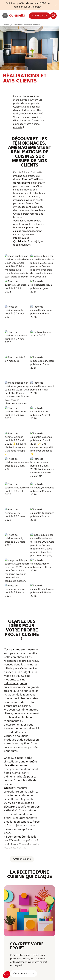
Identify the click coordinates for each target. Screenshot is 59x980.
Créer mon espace (24, 619)
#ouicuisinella (30, 909)
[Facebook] (16, 895)
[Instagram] (23, 895)
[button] (7, 975)
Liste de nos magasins (21, 760)
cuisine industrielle (15, 326)
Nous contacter (17, 766)
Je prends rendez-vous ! (26, 963)
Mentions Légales (16, 905)
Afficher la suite (22, 504)
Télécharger (26, 870)
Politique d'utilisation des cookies (30, 913)
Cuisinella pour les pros (22, 786)
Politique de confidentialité (39, 905)
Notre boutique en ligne (22, 826)
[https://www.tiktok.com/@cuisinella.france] (43, 895)
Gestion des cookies (30, 917)
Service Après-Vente (20, 832)
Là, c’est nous (16, 753)
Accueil (6, 25)
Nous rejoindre (17, 780)
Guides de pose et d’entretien (25, 819)
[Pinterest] (30, 895)
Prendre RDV (39, 16)
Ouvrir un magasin (19, 773)
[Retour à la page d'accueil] (17, 16)
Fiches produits (17, 812)
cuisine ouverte (13, 336)
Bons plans (15, 806)
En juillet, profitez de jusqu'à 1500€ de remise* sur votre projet (28, 5)
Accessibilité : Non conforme (29, 921)
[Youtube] (37, 895)
